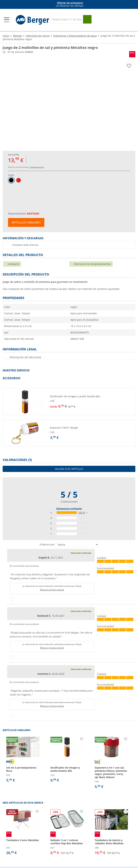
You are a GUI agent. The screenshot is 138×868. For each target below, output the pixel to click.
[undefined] (92, 402)
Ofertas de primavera (70, 3)
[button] (69, 402)
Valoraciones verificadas (69, 509)
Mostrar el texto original (52, 590)
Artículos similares (26, 222)
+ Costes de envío (36, 167)
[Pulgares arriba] (12, 599)
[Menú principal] (7, 20)
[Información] (70, 4)
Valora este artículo (69, 469)
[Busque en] (87, 19)
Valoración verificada (81, 553)
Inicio (6, 36)
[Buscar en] (67, 19)
